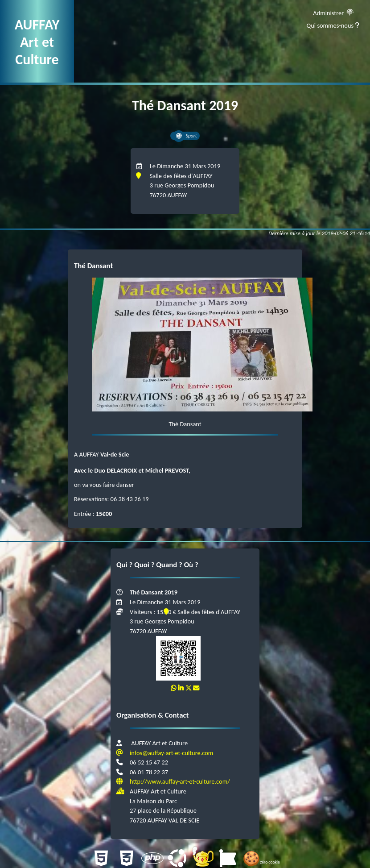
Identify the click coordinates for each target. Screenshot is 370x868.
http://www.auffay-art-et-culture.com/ (180, 781)
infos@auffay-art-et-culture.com (171, 753)
